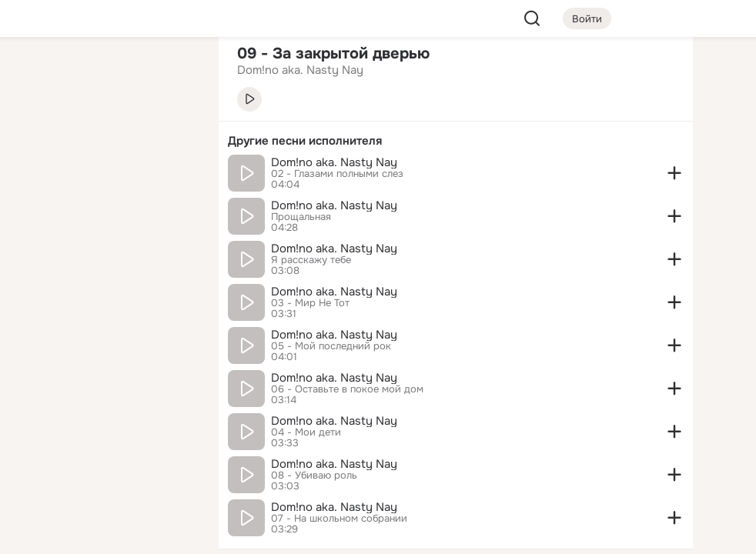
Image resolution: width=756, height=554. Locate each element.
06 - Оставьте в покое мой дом (347, 389)
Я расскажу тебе (311, 260)
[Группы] (172, 74)
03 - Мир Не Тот (310, 303)
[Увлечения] (105, 74)
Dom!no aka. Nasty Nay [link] (300, 70)
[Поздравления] (105, 209)
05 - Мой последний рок (331, 346)
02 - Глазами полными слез (337, 174)
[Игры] (172, 209)
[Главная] (37, 74)
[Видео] (172, 142)
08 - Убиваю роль (314, 476)
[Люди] (105, 142)
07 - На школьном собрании (339, 519)
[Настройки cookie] (105, 534)
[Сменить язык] (105, 468)
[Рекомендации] (105, 277)
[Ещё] (105, 435)
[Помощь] (37, 277)
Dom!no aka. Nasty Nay (334, 162)
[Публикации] (37, 142)
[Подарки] (37, 209)
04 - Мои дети (306, 432)
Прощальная (301, 217)
